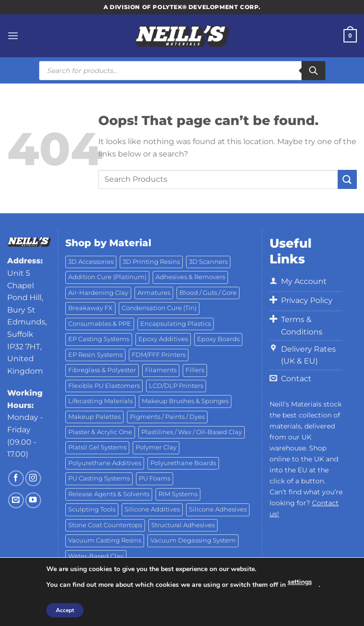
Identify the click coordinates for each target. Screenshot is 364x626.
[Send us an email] (16, 500)
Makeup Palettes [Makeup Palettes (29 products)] (94, 417)
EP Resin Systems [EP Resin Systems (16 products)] (95, 355)
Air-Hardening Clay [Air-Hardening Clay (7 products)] (98, 293)
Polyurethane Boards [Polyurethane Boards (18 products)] (183, 463)
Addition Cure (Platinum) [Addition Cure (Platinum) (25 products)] (107, 277)
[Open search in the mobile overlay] (182, 71)
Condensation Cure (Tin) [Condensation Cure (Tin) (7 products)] (159, 308)
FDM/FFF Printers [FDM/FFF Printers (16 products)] (159, 355)
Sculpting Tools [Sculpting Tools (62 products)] (92, 509)
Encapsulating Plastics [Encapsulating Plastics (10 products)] (176, 324)
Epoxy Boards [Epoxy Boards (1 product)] (218, 339)
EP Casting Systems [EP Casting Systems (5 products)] (99, 339)
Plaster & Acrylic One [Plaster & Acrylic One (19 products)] (100, 432)
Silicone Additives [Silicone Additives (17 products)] (152, 509)
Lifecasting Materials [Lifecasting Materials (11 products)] (100, 401)
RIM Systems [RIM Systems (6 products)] (178, 494)
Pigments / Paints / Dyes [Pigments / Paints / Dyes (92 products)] (167, 417)
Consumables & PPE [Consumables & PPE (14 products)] (100, 324)
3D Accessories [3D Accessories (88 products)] (91, 262)
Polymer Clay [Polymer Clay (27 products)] (156, 447)
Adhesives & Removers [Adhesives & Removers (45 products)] (190, 277)
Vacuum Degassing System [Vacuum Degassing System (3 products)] (193, 540)
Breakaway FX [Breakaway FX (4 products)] (90, 308)
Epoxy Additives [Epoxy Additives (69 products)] (163, 339)
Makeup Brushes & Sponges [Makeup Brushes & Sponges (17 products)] (185, 401)
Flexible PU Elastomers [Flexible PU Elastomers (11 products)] (104, 386)
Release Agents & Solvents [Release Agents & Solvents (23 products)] (109, 494)
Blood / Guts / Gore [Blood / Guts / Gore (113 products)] (208, 293)
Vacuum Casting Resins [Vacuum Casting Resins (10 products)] (105, 540)
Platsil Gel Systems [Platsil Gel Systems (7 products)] (97, 447)
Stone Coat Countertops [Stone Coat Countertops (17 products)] (105, 525)
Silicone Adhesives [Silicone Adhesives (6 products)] (218, 509)
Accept (65, 610)
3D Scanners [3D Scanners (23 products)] (208, 262)
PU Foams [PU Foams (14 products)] (155, 478)
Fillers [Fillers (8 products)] (195, 370)
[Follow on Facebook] (16, 478)
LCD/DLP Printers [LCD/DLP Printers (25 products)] (176, 386)
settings (300, 582)
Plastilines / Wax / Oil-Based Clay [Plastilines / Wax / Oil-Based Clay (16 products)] (192, 432)
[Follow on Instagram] (33, 478)
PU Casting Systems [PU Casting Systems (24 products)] (99, 478)
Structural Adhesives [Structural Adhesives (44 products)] (183, 525)
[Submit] (347, 179)
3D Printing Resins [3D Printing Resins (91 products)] (151, 262)
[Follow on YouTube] (33, 500)
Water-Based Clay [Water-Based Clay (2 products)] (96, 556)
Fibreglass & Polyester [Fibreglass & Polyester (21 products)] (102, 370)
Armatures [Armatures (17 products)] (154, 293)
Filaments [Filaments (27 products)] (161, 370)
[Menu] (13, 36)
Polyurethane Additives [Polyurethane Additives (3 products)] (105, 463)
